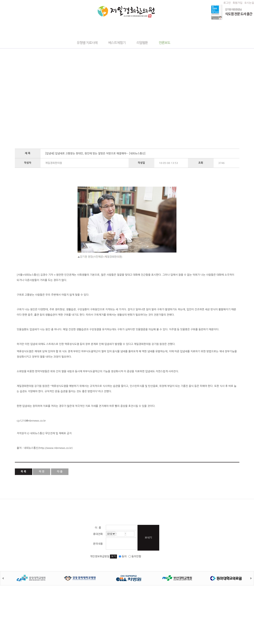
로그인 (227, 3)
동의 (123, 556)
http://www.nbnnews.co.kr (55, 448)
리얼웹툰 (142, 43)
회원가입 (237, 3)
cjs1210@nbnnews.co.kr (31, 421)
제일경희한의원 (126, 12)
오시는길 (249, 3)
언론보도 (164, 43)
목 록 (24, 472)
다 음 (60, 472)
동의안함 (135, 556)
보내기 (148, 538)
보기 (113, 556)
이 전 (42, 472)
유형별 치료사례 (87, 43)
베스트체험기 (117, 43)
